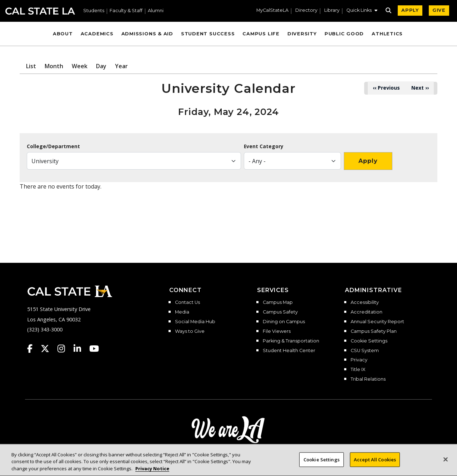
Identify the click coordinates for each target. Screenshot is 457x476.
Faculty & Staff (126, 11)
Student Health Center (289, 351)
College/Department (53, 146)
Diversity (302, 34)
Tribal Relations (368, 379)
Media (182, 312)
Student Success (208, 34)
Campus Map (278, 302)
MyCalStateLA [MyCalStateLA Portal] (272, 11)
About (63, 34)
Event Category (264, 146)
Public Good (344, 34)
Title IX (358, 370)
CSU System (365, 351)
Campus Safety (280, 312)
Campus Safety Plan (374, 331)
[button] (362, 11)
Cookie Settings (369, 341)
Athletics (387, 34)
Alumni (156, 11)
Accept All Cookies (375, 465)
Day (101, 66)
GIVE (439, 10)
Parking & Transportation (291, 341)
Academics (97, 34)
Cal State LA (40, 11)
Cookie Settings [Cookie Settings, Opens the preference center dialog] (322, 465)
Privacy (359, 360)
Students (94, 11)
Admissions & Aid (147, 34)
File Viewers (277, 331)
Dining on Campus (284, 322)
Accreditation (366, 312)
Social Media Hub (195, 322)
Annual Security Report (377, 322)
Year (121, 66)
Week (80, 66)
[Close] (446, 465)
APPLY (410, 10)
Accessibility (365, 302)
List (31, 66)
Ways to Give (190, 331)
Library (332, 11)
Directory (306, 11)
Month (54, 66)
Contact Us (187, 302)
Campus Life (261, 34)
